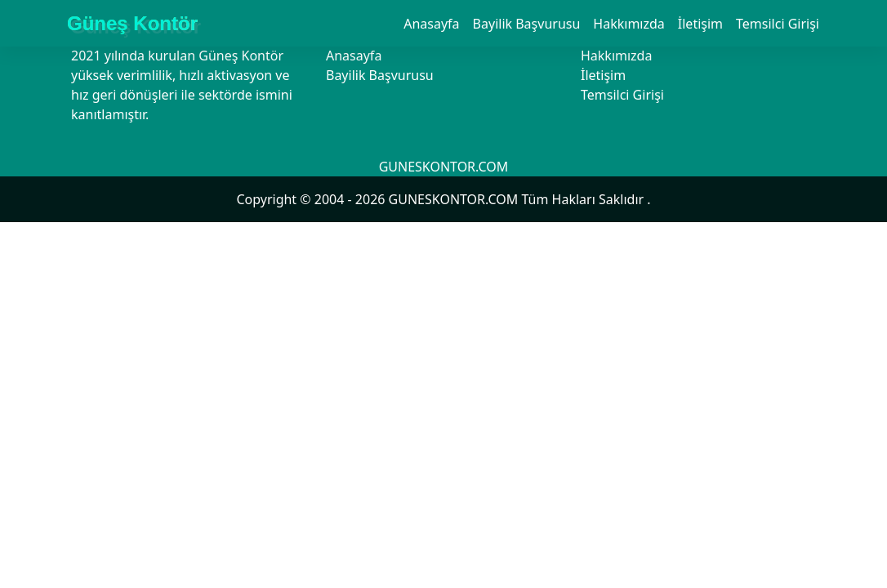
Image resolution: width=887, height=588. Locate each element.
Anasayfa (431, 24)
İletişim (700, 24)
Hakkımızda (628, 24)
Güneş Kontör (132, 23)
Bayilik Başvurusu (527, 24)
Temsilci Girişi (778, 24)
